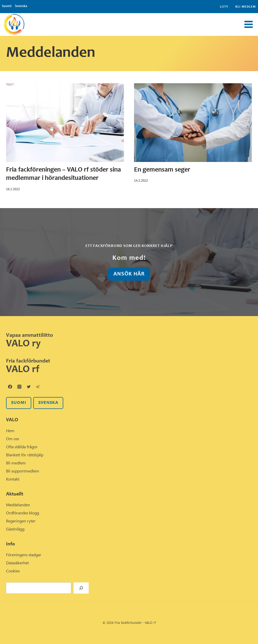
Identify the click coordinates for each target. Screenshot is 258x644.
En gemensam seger (162, 170)
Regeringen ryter (21, 521)
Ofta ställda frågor (22, 447)
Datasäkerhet (17, 563)
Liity (224, 7)
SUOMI (19, 403)
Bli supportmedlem (23, 471)
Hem (10, 431)
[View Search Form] (140, 24)
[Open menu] (248, 24)
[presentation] (65, 123)
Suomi (7, 6)
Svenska (21, 6)
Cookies (13, 571)
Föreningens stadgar (24, 555)
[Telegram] (38, 387)
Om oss (12, 439)
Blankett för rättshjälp (25, 455)
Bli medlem (246, 7)
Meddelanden (18, 505)
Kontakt (13, 479)
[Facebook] (10, 387)
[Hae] (81, 588)
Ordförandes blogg (23, 513)
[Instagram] (19, 387)
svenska (48, 403)
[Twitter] (29, 387)
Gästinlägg (15, 529)
